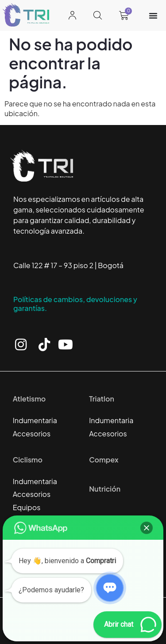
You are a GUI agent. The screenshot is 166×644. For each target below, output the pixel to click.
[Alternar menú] (153, 15)
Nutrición (105, 489)
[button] (147, 528)
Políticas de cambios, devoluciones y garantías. (75, 304)
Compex (104, 460)
